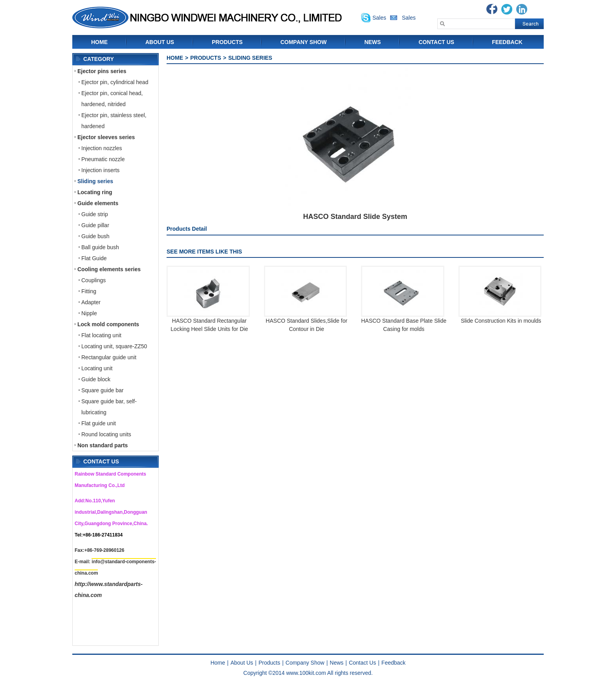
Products (227, 42)
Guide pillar (95, 225)
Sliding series (95, 181)
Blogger (537, 9)
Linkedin (522, 9)
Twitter (507, 9)
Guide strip (95, 214)
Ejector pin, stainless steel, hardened (114, 121)
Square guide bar (102, 390)
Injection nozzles (102, 148)
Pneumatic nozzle (103, 159)
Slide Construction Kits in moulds (501, 321)
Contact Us (436, 42)
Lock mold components (108, 324)
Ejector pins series (102, 71)
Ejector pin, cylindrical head (115, 82)
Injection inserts (100, 170)
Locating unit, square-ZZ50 (114, 346)
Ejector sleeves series (106, 137)
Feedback (507, 42)
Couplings (93, 280)
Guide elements (98, 203)
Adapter (91, 302)
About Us (160, 42)
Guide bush (95, 236)
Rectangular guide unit (109, 357)
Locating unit (97, 368)
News (372, 42)
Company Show (304, 42)
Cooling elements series (109, 269)
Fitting (89, 291)
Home (99, 42)
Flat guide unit (99, 423)
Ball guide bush (100, 247)
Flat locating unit (101, 335)
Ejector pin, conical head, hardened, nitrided (112, 99)
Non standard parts (103, 445)
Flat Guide (94, 258)
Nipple (89, 313)
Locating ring (95, 192)
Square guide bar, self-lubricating (109, 407)
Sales (379, 18)
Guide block (96, 379)
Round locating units (106, 434)
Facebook (492, 9)
